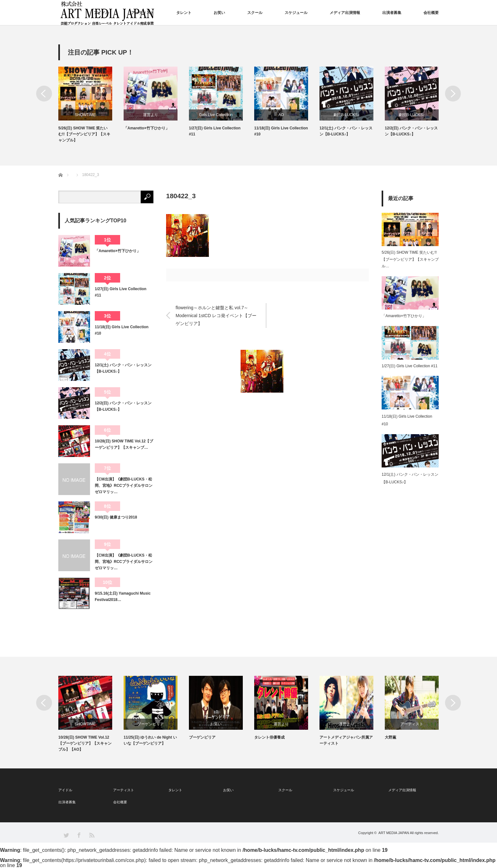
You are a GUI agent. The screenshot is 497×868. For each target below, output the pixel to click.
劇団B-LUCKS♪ (346, 115)
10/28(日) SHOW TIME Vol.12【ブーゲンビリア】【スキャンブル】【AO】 (85, 743)
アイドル (101, 13)
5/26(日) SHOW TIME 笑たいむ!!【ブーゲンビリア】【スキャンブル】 (84, 134)
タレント (184, 13)
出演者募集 (392, 13)
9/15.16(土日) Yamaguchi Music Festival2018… (123, 597)
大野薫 (390, 737)
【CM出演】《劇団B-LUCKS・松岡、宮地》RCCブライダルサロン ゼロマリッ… (124, 486)
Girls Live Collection (216, 115)
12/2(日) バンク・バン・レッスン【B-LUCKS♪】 (411, 131)
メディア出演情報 (345, 13)
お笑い (219, 13)
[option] (91, 105)
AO (281, 115)
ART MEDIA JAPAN (394, 833)
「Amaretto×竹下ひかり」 (146, 128)
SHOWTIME (85, 115)
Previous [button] (44, 94)
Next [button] (453, 94)
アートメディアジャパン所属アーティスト (346, 740)
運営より (151, 115)
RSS (91, 835)
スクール (255, 13)
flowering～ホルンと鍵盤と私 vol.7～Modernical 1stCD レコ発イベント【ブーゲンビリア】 (216, 315)
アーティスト (143, 13)
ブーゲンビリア (151, 724)
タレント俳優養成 (269, 737)
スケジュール (296, 13)
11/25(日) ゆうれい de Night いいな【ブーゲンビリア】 (150, 740)
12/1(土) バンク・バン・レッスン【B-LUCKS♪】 (346, 131)
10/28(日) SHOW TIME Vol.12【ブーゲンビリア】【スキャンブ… (124, 444)
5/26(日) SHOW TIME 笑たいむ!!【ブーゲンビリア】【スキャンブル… (410, 259)
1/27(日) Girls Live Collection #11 (215, 131)
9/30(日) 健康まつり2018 (116, 517)
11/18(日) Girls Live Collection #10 (281, 131)
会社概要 (431, 13)
